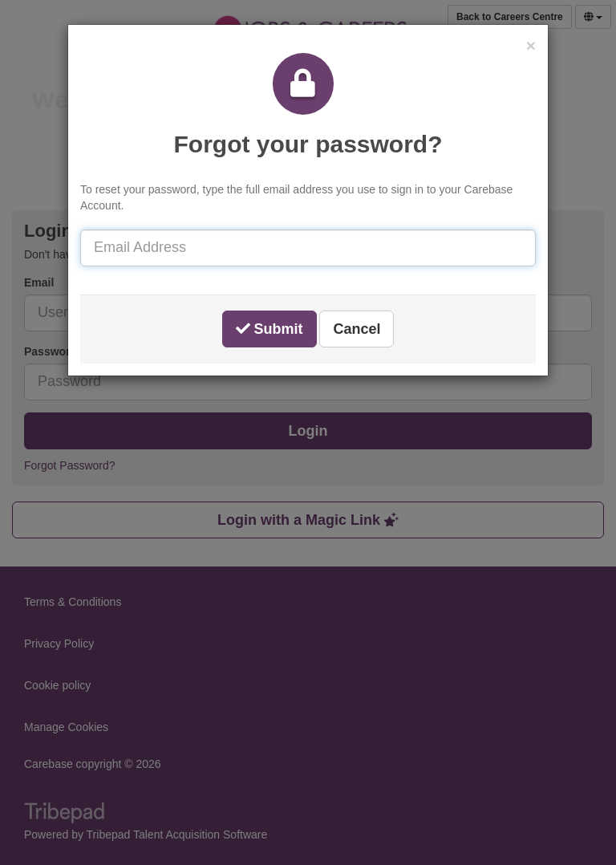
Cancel (357, 329)
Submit (269, 329)
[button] (531, 45)
